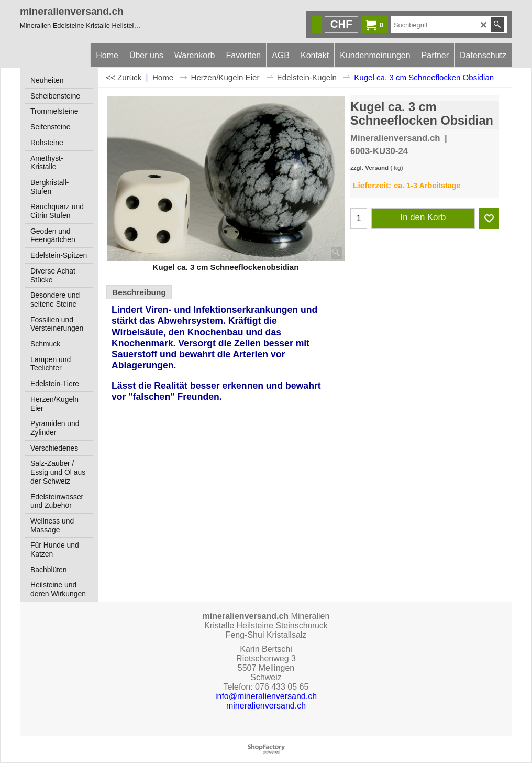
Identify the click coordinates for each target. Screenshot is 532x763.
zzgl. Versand (369, 168)
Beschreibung (139, 292)
